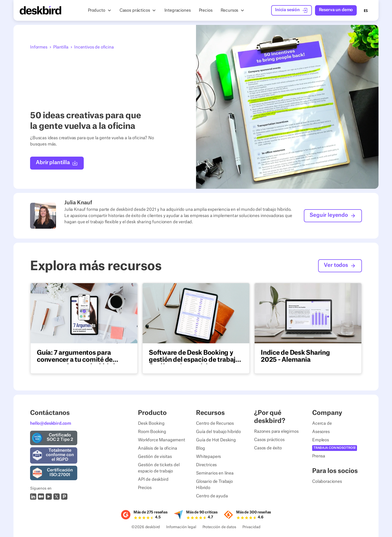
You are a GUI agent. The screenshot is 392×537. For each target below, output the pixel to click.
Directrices (206, 465)
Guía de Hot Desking (216, 440)
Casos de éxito (268, 448)
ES (366, 11)
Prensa (319, 456)
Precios (145, 488)
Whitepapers (208, 457)
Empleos (321, 440)
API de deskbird (153, 479)
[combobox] (366, 10)
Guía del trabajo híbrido (218, 432)
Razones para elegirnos (276, 431)
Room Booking (152, 432)
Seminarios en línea (215, 473)
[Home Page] (40, 10)
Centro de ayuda (212, 496)
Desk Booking (151, 423)
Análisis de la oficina (157, 448)
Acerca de (322, 423)
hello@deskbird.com (51, 423)
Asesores (321, 432)
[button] (100, 10)
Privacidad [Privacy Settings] (251, 528)
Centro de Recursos (215, 423)
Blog (200, 448)
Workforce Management (162, 440)
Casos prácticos (269, 440)
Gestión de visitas (155, 457)
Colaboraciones (327, 482)
